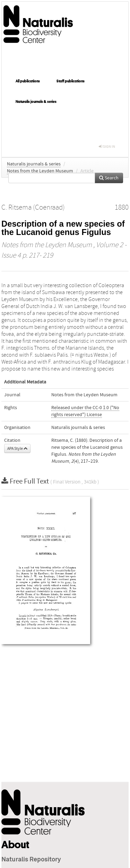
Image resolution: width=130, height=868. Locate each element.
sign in (107, 147)
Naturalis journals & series (36, 102)
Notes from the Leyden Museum (40, 171)
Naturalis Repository (31, 860)
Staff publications (71, 81)
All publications (28, 81)
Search (109, 178)
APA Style (17, 448)
